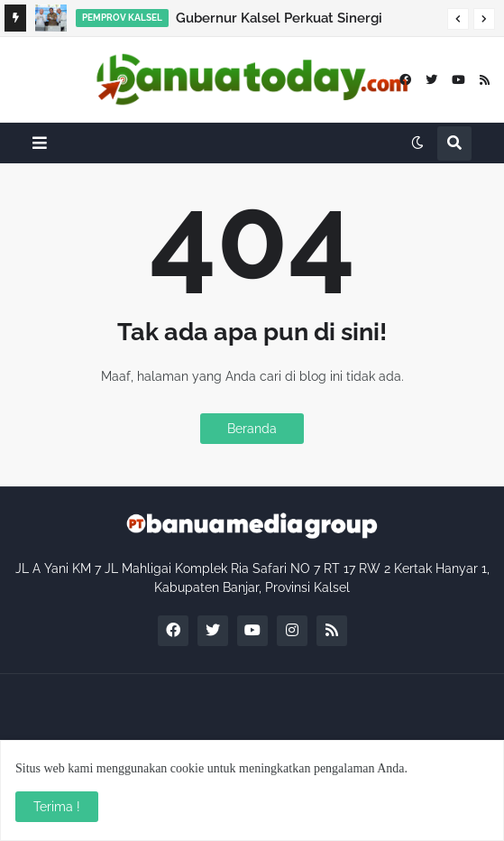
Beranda (252, 429)
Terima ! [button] (57, 807)
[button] (458, 19)
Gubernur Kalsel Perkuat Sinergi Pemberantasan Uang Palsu (279, 21)
